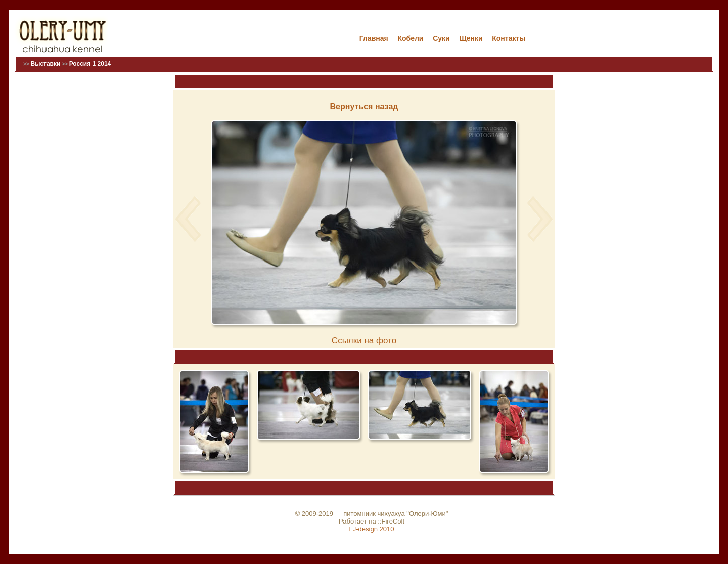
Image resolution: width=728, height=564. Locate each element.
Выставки (45, 64)
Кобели (410, 38)
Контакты (509, 38)
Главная (374, 38)
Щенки (471, 38)
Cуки (441, 38)
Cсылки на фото (364, 341)
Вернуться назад (364, 106)
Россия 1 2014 (90, 64)
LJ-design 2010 (372, 529)
